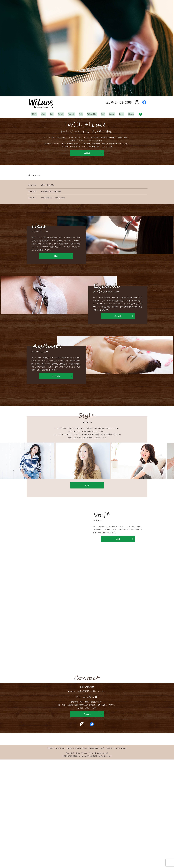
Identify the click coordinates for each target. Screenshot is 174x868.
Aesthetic (71, 114)
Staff (103, 114)
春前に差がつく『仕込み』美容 (53, 198)
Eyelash (60, 114)
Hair (51, 114)
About (42, 114)
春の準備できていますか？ (51, 192)
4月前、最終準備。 (48, 185)
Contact (113, 114)
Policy (123, 114)
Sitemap (133, 114)
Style (81, 114)
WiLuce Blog (92, 114)
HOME (32, 114)
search (142, 114)
